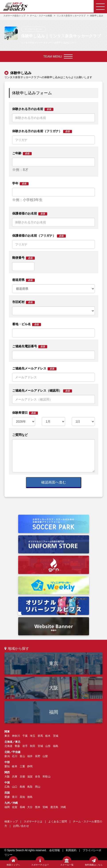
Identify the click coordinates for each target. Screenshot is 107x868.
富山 (22, 756)
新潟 (7, 756)
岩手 (25, 746)
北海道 (8, 746)
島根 (22, 787)
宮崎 (45, 807)
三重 (22, 766)
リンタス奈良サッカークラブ (71, 16)
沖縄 (63, 807)
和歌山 (47, 777)
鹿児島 (54, 807)
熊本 (38, 807)
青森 (17, 746)
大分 (30, 807)
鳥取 (30, 787)
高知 (22, 797)
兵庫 (15, 777)
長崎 (22, 807)
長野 (38, 756)
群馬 (40, 736)
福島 (56, 746)
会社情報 (54, 850)
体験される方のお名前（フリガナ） (42, 131)
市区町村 (23, 302)
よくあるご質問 (58, 822)
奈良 (38, 777)
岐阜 (15, 766)
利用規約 (71, 850)
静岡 (30, 766)
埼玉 (33, 736)
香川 (15, 797)
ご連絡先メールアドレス (34, 368)
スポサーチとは (33, 822)
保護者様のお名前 (30, 214)
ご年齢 (22, 153)
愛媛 (7, 797)
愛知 (7, 766)
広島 (7, 787)
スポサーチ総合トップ (14, 16)
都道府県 (23, 280)
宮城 (40, 746)
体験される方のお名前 (33, 109)
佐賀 (15, 807)
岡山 (38, 787)
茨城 (56, 736)
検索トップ (11, 822)
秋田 (33, 746)
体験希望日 (25, 413)
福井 (30, 756)
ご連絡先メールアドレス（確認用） (42, 391)
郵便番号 (23, 258)
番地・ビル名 (27, 324)
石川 (15, 756)
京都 (22, 777)
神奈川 (16, 736)
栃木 (48, 736)
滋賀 (30, 777)
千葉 (25, 736)
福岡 (54, 712)
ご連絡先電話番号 (30, 346)
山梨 (45, 756)
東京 (54, 663)
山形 (48, 746)
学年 (20, 183)
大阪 (54, 688)
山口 (15, 787)
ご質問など (20, 435)
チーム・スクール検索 (41, 16)
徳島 (30, 797)
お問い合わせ (21, 826)
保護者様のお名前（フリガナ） (39, 236)
